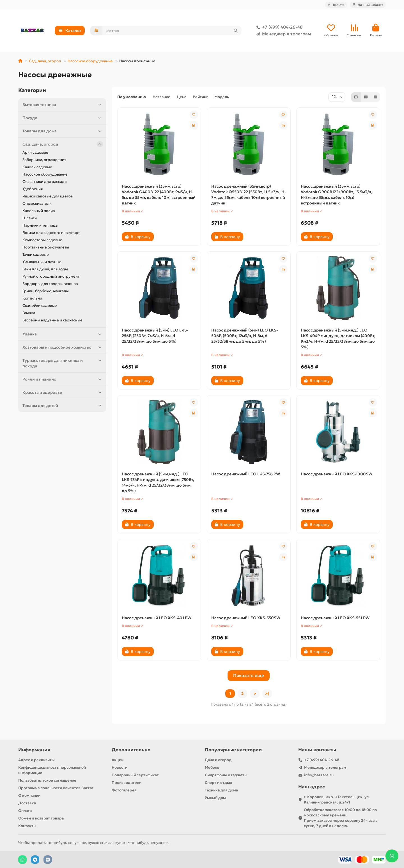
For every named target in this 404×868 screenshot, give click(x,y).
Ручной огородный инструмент (51, 276)
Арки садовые (35, 152)
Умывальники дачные (42, 262)
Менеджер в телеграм (283, 34)
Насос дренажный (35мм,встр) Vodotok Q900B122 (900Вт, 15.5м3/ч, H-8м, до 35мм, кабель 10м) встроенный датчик (337, 195)
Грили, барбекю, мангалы (46, 291)
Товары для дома (63, 131)
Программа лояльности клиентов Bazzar (56, 788)
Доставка (27, 803)
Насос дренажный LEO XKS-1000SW (337, 474)
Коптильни (32, 298)
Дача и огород (218, 760)
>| (267, 694)
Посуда (63, 118)
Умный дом (215, 798)
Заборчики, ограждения (44, 160)
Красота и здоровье (63, 392)
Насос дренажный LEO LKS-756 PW (246, 474)
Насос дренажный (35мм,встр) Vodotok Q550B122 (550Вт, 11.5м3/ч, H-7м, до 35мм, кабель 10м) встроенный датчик (249, 195)
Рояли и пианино (63, 379)
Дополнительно (131, 750)
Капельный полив (39, 211)
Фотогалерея (124, 790)
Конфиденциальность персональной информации (52, 770)
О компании (29, 796)
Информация (34, 750)
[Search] (172, 31)
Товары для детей (63, 406)
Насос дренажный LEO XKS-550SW (246, 618)
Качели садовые (37, 167)
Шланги (30, 218)
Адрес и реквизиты (36, 760)
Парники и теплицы (40, 225)
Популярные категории (233, 750)
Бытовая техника (63, 105)
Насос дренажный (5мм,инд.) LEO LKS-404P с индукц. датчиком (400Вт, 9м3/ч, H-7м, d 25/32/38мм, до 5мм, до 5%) (338, 339)
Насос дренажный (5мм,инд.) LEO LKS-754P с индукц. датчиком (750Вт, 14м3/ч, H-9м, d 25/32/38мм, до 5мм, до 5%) (158, 482)
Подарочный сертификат (135, 775)
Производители (127, 783)
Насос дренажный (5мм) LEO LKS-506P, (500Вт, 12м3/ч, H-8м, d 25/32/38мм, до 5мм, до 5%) (245, 336)
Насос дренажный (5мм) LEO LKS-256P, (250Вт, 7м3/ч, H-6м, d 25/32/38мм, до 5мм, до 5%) (155, 336)
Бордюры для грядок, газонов (50, 284)
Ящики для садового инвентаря (51, 233)
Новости (120, 767)
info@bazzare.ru (319, 775)
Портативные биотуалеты (46, 247)
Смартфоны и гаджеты (226, 775)
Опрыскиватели (37, 203)
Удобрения (33, 189)
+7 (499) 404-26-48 (278, 27)
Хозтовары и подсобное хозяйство (63, 347)
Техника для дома (221, 790)
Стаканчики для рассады (45, 182)
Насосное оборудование (90, 61)
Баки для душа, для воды (45, 269)
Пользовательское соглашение (47, 780)
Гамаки (29, 313)
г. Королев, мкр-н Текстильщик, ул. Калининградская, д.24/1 (337, 800)
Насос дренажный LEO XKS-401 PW (157, 618)
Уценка (63, 334)
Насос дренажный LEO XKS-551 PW (335, 618)
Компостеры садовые (42, 240)
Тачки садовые (36, 255)
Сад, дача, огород (45, 61)
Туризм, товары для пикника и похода (63, 363)
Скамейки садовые (40, 306)
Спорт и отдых (218, 783)
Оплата (25, 811)
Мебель (212, 767)
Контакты (27, 826)
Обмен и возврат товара (41, 818)
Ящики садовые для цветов (48, 196)
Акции (118, 760)
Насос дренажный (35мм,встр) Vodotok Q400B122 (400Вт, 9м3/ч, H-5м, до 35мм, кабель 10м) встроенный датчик (159, 195)
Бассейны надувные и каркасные (52, 320)
